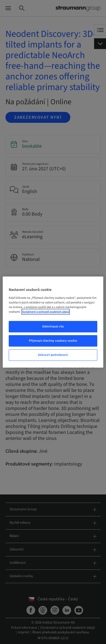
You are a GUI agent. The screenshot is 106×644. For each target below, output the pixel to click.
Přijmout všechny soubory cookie (53, 341)
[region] (53, 322)
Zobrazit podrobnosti (53, 355)
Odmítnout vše (53, 327)
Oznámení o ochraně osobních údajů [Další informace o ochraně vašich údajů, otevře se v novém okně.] (46, 312)
